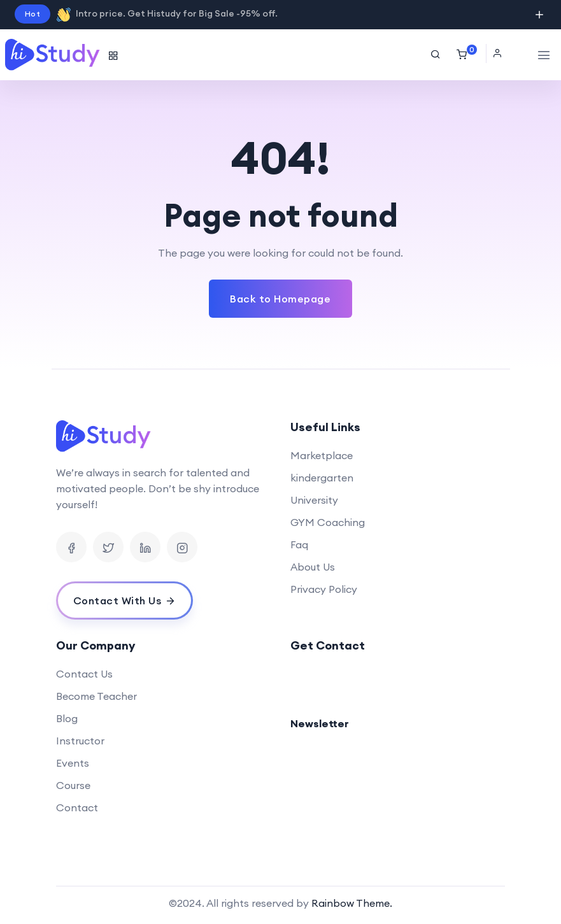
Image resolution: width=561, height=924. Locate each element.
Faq (299, 544)
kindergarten (322, 478)
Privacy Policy (324, 589)
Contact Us (84, 674)
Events (73, 763)
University (314, 500)
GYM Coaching (328, 522)
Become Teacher (96, 696)
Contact (77, 807)
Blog (67, 718)
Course (73, 785)
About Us (313, 567)
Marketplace (322, 455)
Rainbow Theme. (352, 903)
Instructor (80, 741)
